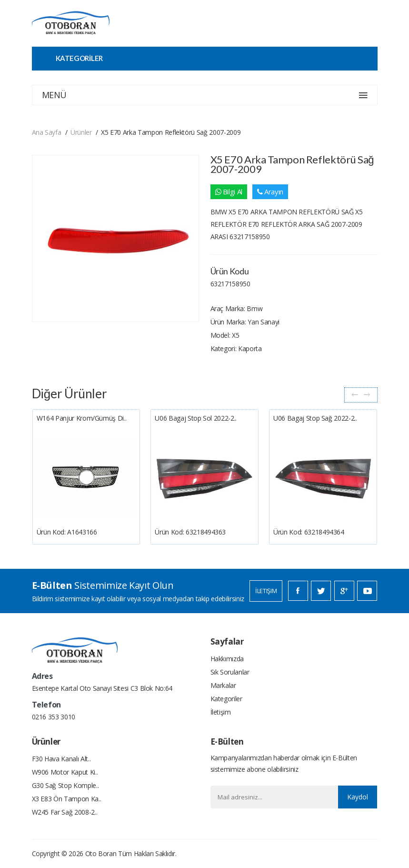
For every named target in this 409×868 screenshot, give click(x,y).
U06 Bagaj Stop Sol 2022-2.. (196, 418)
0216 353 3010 (54, 717)
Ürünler (81, 132)
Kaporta (250, 348)
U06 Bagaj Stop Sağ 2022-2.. (315, 418)
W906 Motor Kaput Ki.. (65, 772)
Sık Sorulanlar (230, 672)
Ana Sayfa (47, 132)
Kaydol (358, 797)
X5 (235, 335)
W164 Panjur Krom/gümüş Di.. (82, 418)
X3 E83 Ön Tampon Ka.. (67, 799)
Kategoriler (226, 699)
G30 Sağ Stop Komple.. (65, 785)
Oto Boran (101, 853)
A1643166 (82, 532)
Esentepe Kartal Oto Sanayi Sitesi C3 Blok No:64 (102, 688)
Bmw (254, 308)
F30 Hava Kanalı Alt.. (61, 759)
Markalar (223, 685)
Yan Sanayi (264, 322)
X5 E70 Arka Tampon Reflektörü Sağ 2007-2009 (171, 132)
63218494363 (206, 532)
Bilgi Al (229, 192)
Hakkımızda (227, 659)
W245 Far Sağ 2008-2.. (65, 812)
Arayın (270, 192)
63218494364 (324, 532)
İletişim (266, 591)
